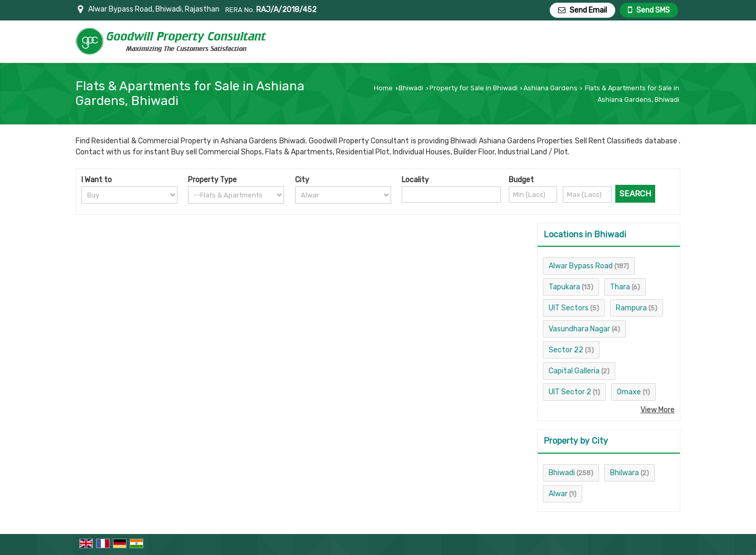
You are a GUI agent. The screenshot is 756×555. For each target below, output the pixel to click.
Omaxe (629, 392)
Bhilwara (624, 473)
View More (658, 410)
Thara (620, 287)
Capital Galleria (574, 371)
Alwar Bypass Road (581, 266)
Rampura (631, 308)
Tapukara (564, 287)
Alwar (558, 494)
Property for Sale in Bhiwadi (474, 88)
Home (383, 88)
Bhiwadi (411, 88)
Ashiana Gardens (550, 88)
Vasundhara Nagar (579, 329)
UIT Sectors (569, 308)
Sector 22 (566, 350)
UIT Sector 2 (570, 392)
